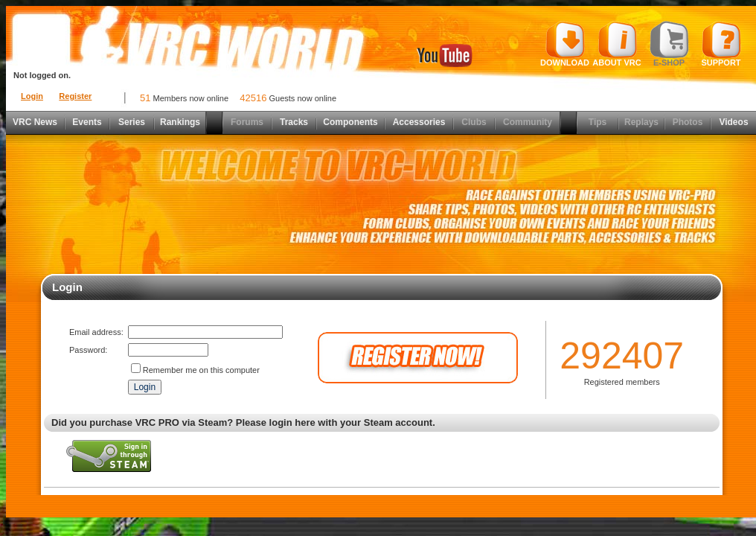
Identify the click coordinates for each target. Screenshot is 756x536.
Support (721, 44)
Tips (598, 122)
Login (32, 96)
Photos (688, 122)
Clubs (474, 122)
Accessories (419, 122)
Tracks (294, 122)
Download (565, 44)
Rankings (180, 122)
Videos (733, 122)
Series (132, 122)
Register (75, 96)
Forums (247, 122)
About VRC (616, 44)
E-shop (669, 44)
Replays (641, 122)
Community (528, 122)
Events (87, 122)
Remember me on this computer (201, 370)
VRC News (35, 122)
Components (350, 122)
